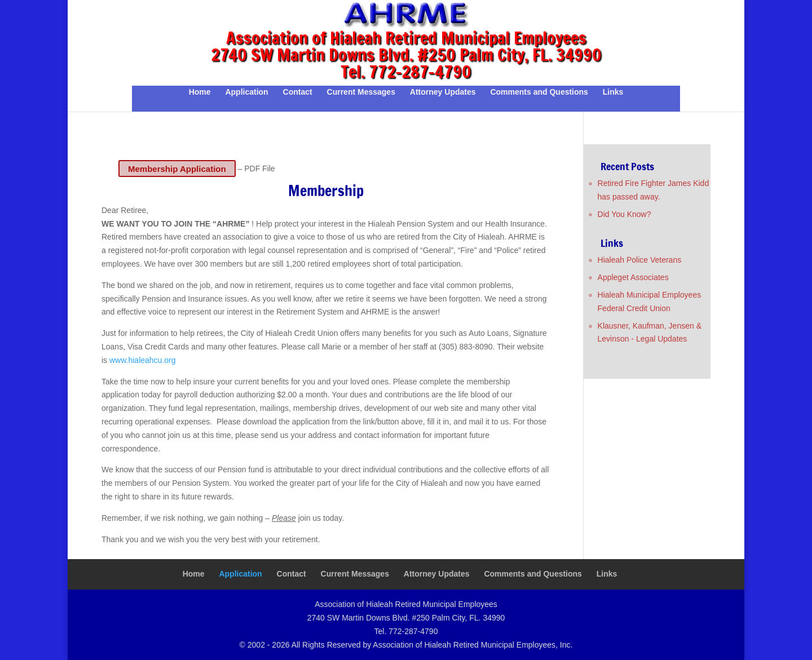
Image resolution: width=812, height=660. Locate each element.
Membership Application (177, 168)
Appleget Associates (633, 277)
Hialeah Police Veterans (640, 260)
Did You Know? (625, 214)
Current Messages (361, 92)
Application (246, 92)
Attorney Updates (443, 92)
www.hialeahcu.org (143, 360)
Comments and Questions (539, 92)
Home (200, 92)
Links (613, 92)
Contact (298, 92)
